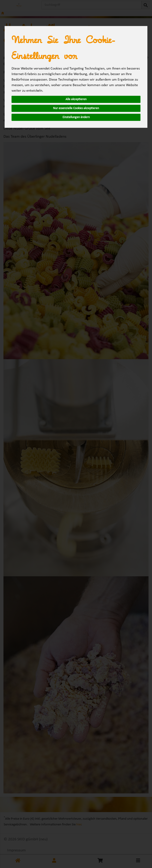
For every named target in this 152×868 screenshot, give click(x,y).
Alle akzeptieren (76, 99)
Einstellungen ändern (76, 117)
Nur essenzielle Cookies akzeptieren (76, 108)
